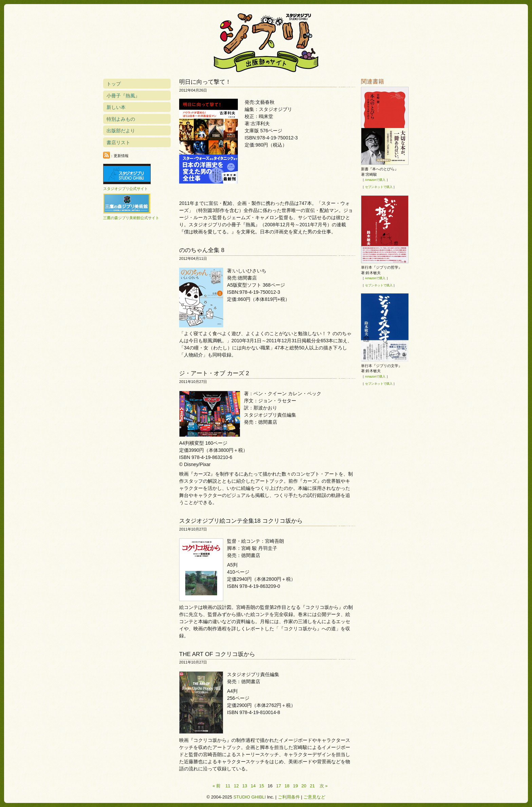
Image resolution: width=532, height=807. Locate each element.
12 (236, 786)
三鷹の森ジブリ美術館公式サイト (131, 218)
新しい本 (116, 107)
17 (279, 786)
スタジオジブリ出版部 (266, 41)
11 (228, 786)
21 (312, 786)
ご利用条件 (289, 797)
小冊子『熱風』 (123, 96)
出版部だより (121, 131)
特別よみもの (121, 119)
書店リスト (118, 142)
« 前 (216, 786)
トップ (114, 84)
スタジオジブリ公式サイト (126, 189)
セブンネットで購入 (379, 187)
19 (295, 786)
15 (262, 786)
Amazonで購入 (375, 180)
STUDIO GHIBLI (250, 797)
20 (304, 786)
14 (253, 786)
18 (287, 786)
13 (245, 786)
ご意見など (314, 797)
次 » (324, 786)
